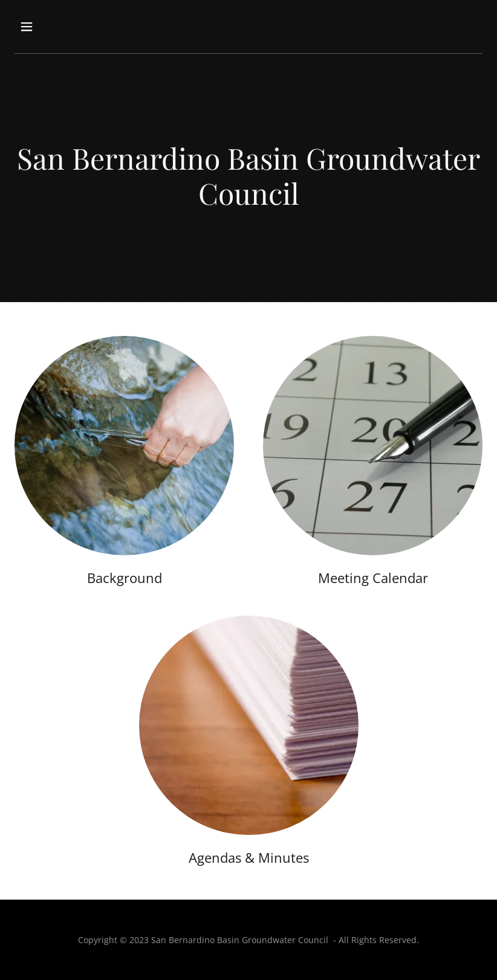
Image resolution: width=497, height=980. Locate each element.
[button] (68, 27)
